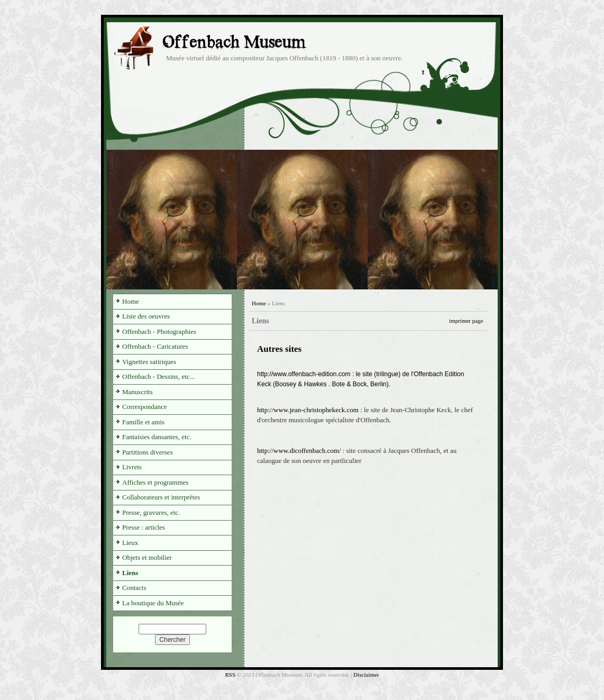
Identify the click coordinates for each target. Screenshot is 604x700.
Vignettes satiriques (149, 362)
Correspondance (144, 407)
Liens (130, 573)
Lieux (130, 543)
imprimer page (466, 321)
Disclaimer (366, 675)
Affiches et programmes (155, 482)
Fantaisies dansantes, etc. (157, 437)
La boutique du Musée (153, 603)
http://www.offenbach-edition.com (304, 374)
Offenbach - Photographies (159, 331)
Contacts (134, 588)
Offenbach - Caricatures (155, 346)
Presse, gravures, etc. (151, 512)
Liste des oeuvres (146, 316)
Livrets (132, 467)
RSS (230, 675)
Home (259, 303)
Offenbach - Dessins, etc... (158, 376)
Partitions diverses (148, 452)
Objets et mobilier (147, 557)
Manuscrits (138, 392)
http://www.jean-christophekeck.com (308, 410)
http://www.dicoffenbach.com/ (299, 451)
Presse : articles (144, 527)
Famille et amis (143, 422)
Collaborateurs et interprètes (161, 497)
